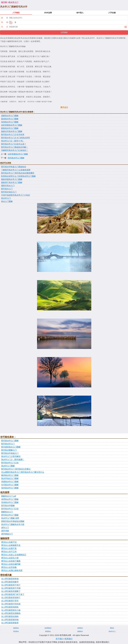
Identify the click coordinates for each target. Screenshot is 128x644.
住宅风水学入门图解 (10, 485)
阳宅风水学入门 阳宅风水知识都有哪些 (18, 173)
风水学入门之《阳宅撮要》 (13, 460)
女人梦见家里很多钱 (10, 579)
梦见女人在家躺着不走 (11, 545)
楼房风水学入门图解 (10, 475)
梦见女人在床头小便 (10, 558)
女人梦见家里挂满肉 (10, 616)
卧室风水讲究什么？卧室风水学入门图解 (18, 176)
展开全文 (64, 107)
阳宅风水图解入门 (9, 450)
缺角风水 (16, 628)
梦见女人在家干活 (9, 542)
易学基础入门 (7, 534)
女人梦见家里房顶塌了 (11, 598)
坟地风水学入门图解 (10, 122)
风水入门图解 (7, 201)
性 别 (5, 22)
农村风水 (80, 628)
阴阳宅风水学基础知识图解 (13, 521)
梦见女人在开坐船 (9, 567)
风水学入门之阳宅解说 (11, 456)
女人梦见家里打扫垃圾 (11, 604)
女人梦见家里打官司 (10, 601)
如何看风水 (48, 628)
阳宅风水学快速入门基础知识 (14, 167)
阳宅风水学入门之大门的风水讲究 (16, 138)
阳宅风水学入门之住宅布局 (13, 135)
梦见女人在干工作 (9, 552)
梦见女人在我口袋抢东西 (12, 570)
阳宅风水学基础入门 (10, 453)
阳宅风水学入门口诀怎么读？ (14, 144)
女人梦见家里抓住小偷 (11, 610)
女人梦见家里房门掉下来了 (13, 594)
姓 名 (5, 18)
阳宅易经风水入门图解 (11, 447)
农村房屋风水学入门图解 (12, 125)
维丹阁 (4, 2)
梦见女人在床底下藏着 (11, 561)
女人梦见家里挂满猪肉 (11, 613)
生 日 (5, 27)
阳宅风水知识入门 (9, 192)
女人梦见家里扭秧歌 (10, 607)
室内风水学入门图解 (10, 488)
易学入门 (5, 528)
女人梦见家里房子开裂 (11, 588)
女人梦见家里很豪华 (10, 582)
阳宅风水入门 (7, 189)
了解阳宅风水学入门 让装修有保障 (16, 170)
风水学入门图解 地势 (10, 518)
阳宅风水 (16, 631)
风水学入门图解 (8, 466)
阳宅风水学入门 (8, 444)
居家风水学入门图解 (10, 116)
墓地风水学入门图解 (10, 119)
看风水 (112, 628)
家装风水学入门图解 (10, 128)
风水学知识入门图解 (10, 478)
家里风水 (48, 631)
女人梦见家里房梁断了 (11, 591)
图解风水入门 (7, 512)
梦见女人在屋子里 (9, 548)
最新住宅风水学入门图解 (12, 131)
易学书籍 (5, 531)
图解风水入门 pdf (9, 496)
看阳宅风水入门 (8, 186)
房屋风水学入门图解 (10, 482)
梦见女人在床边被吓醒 (11, 564)
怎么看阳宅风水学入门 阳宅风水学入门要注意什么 (23, 472)
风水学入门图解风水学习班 (13, 524)
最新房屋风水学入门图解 (12, 179)
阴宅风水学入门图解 (10, 515)
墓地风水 (80, 631)
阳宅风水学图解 (8, 506)
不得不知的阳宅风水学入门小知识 (16, 195)
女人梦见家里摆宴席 (10, 623)
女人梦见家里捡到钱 (10, 620)
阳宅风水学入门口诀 (10, 463)
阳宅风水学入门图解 (16, 158)
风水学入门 (13, 2)
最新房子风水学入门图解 (12, 183)
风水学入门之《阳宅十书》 (13, 141)
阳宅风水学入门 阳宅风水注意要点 (16, 469)
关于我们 (59, 639)
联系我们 (69, 639)
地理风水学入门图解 (10, 499)
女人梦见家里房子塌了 (11, 585)
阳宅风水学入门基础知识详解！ (15, 147)
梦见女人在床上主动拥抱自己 (14, 555)
